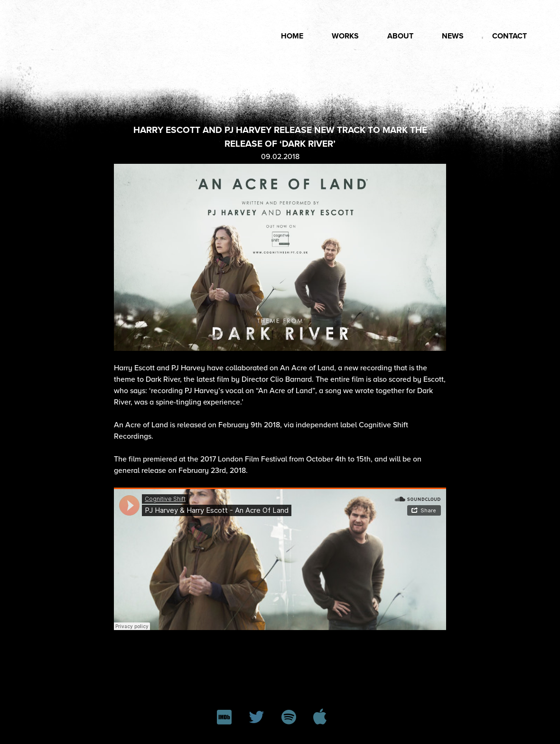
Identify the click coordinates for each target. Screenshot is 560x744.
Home (292, 36)
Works (345, 36)
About (400, 36)
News (453, 36)
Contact (509, 36)
